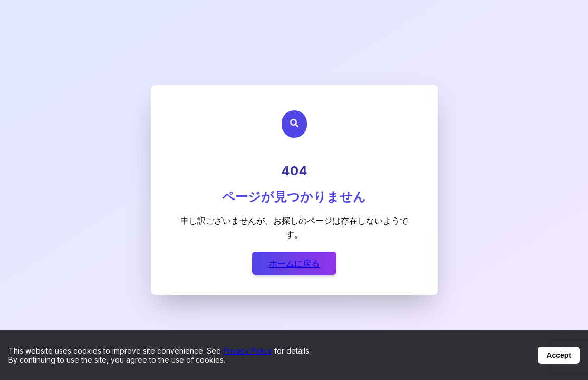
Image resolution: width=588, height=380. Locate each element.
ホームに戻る (294, 263)
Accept (559, 355)
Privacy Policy (248, 351)
